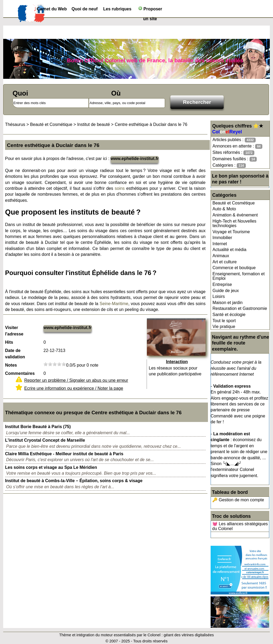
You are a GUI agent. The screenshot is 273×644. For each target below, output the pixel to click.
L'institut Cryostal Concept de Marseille (45, 440)
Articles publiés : (234, 140)
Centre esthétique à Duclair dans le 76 (151, 124)
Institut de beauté (93, 124)
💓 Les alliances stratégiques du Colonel (240, 526)
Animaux (221, 256)
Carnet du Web (52, 9)
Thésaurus (15, 124)
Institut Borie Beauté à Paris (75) (38, 427)
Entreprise (222, 284)
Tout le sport (224, 321)
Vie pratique (224, 327)
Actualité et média (229, 250)
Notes (11, 365)
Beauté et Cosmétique (234, 203)
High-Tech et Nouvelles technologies (234, 223)
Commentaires (20, 373)
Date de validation (15, 354)
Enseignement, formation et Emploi (239, 276)
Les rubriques (117, 9)
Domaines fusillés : (235, 159)
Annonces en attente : (237, 146)
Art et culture (225, 262)
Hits (9, 342)
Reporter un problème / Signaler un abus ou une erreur (76, 380)
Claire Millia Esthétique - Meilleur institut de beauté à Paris (64, 454)
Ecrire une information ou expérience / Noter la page (74, 388)
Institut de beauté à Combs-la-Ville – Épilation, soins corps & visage (74, 481)
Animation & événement (235, 215)
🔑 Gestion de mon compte (238, 500)
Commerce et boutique (234, 268)
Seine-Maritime (114, 304)
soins (120, 188)
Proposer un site (150, 10)
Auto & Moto (224, 209)
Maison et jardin (228, 303)
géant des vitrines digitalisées (189, 635)
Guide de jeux (226, 291)
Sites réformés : (233, 153)
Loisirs (219, 296)
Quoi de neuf (85, 9)
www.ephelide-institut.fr (135, 159)
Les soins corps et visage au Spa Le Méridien (51, 467)
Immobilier (222, 238)
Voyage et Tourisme (231, 232)
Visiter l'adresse (14, 331)
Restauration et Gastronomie (240, 308)
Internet (220, 244)
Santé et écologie (229, 315)
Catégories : (229, 165)
